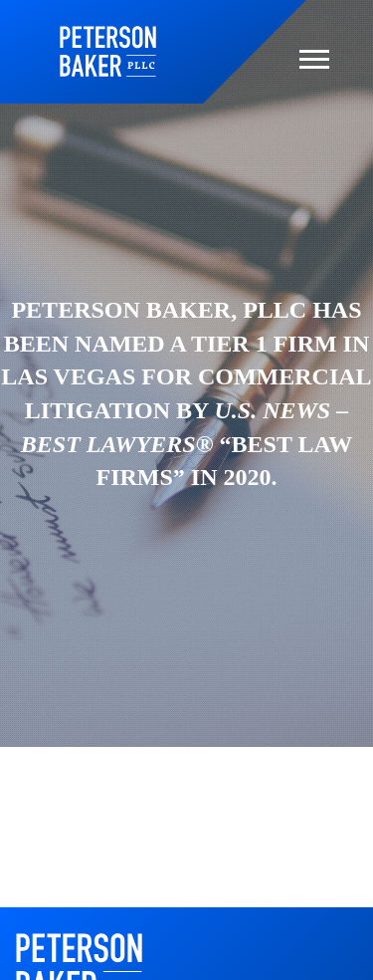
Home (108, 51)
